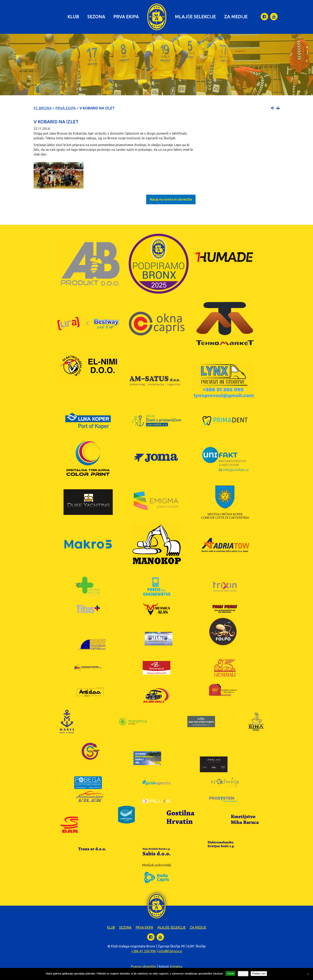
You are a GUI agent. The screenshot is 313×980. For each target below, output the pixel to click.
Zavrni (243, 974)
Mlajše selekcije (195, 16)
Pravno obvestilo (143, 966)
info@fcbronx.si (170, 951)
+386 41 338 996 (143, 951)
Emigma (176, 966)
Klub (73, 16)
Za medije (236, 16)
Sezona (96, 16)
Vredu (231, 974)
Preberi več (259, 974)
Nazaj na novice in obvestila (171, 199)
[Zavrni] (308, 974)
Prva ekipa (126, 16)
